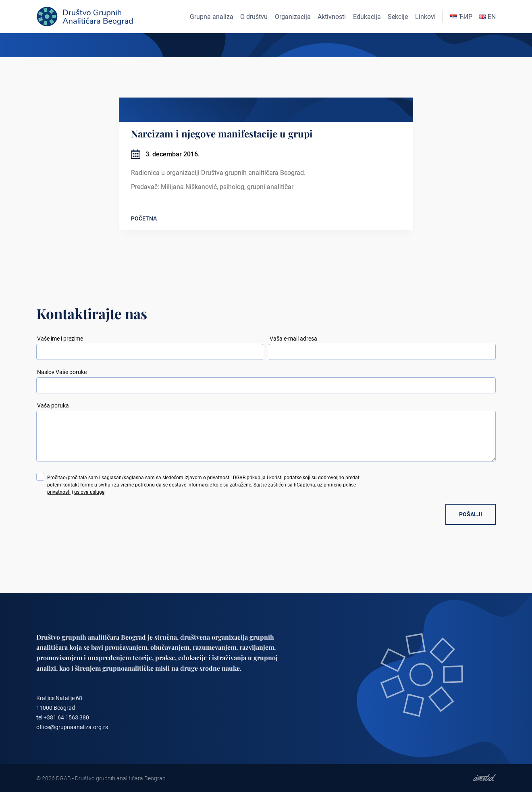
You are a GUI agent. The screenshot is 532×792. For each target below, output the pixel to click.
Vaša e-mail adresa (293, 339)
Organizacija (293, 17)
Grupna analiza (212, 17)
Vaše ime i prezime (60, 339)
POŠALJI (471, 514)
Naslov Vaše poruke (62, 372)
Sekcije (398, 17)
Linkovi (425, 17)
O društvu (254, 17)
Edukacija (367, 17)
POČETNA (144, 218)
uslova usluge (89, 492)
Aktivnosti (332, 17)
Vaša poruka (53, 405)
